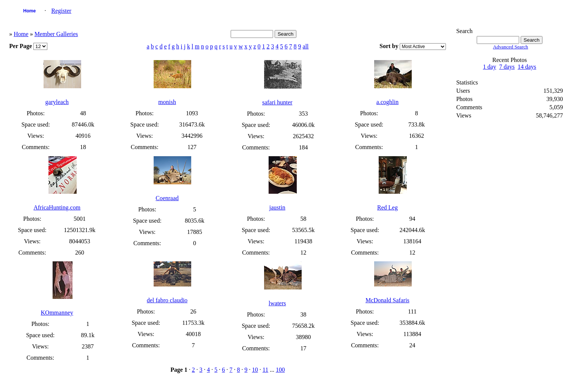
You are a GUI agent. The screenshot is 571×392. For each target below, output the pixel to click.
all (306, 46)
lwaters (277, 303)
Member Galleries (56, 34)
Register (61, 11)
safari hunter (277, 102)
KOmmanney (57, 313)
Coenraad (167, 198)
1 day (490, 67)
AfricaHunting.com (57, 207)
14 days (527, 67)
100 (280, 370)
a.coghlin (387, 102)
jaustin (277, 207)
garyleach (57, 102)
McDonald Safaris (387, 300)
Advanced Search (511, 47)
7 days (507, 67)
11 (265, 370)
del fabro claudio (167, 300)
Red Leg (387, 207)
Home (29, 11)
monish (167, 102)
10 (255, 370)
